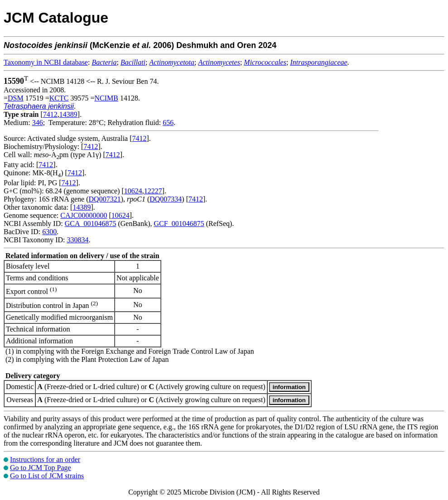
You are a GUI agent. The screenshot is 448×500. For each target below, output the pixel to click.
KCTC (59, 98)
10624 (133, 191)
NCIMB (106, 98)
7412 (50, 114)
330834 (77, 240)
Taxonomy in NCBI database (46, 62)
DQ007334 (166, 199)
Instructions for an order (45, 459)
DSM (16, 98)
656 (168, 123)
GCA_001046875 (91, 224)
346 (38, 123)
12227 (153, 191)
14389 (68, 114)
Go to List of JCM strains (47, 476)
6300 (49, 232)
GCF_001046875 (179, 224)
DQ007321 (105, 199)
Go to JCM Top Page (41, 468)
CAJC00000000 (84, 215)
